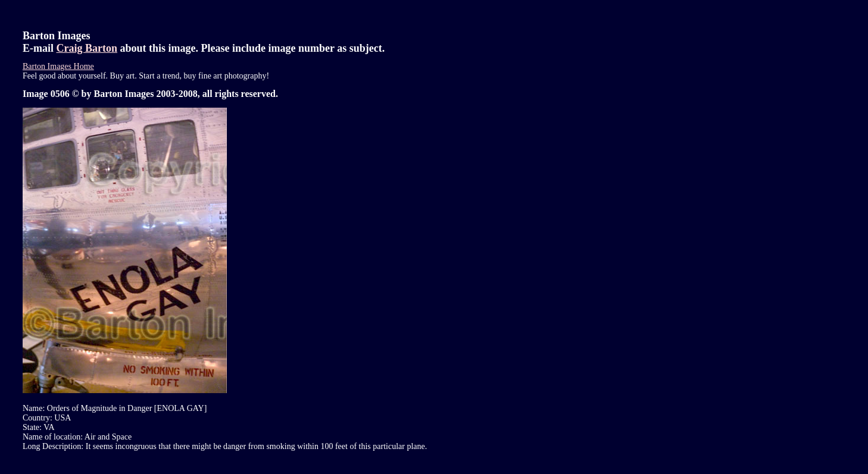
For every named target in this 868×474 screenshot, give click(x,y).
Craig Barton (87, 48)
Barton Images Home (58, 66)
